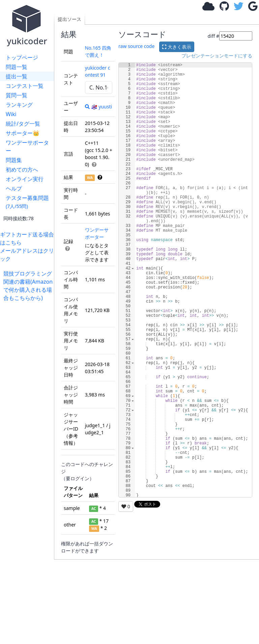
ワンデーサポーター (27, 147)
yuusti (101, 107)
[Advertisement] (29, 403)
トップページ (22, 57)
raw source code (136, 46)
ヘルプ (14, 188)
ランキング (19, 105)
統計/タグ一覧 (23, 124)
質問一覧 (17, 95)
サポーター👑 (23, 133)
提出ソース (69, 19)
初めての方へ (22, 170)
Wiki (11, 114)
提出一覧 (17, 76)
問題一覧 (17, 67)
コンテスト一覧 (25, 86)
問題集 (14, 160)
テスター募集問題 (27, 202)
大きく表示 (177, 47)
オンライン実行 (25, 179)
